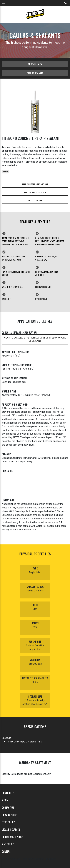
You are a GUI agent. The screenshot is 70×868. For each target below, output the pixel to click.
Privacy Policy (10, 815)
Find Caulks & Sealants (35, 192)
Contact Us (8, 808)
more (5, 172)
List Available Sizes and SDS (35, 184)
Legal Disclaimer (11, 830)
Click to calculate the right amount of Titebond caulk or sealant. (35, 339)
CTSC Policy (8, 822)
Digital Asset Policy (13, 837)
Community (8, 793)
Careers (6, 852)
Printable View (35, 64)
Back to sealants (35, 73)
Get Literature (35, 200)
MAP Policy (8, 844)
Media (5, 800)
